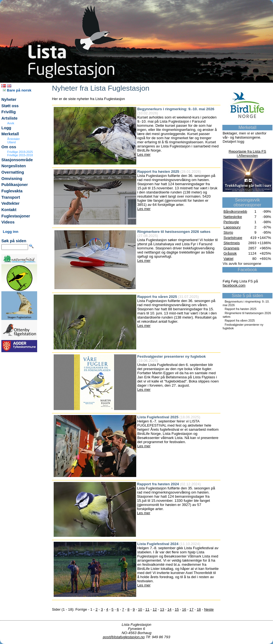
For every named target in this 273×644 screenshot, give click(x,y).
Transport (11, 197)
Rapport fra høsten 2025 (241, 309)
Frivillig (9, 112)
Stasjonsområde (17, 160)
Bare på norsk (17, 90)
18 (199, 609)
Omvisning (12, 179)
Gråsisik (230, 253)
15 (177, 609)
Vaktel (228, 259)
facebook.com (234, 285)
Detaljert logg (234, 142)
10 (140, 609)
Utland (11, 142)
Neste (209, 609)
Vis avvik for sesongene (242, 264)
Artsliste (9, 118)
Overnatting (13, 172)
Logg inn (10, 232)
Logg (6, 128)
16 (184, 609)
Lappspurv (232, 227)
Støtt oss (10, 106)
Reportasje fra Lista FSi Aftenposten (247, 153)
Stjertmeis (232, 243)
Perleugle (231, 222)
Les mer (144, 154)
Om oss (9, 147)
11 (147, 609)
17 (191, 609)
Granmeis (231, 248)
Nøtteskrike (233, 217)
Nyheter (9, 99)
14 (169, 609)
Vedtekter (10, 203)
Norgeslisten (14, 166)
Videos (8, 222)
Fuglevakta (12, 191)
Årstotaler (13, 139)
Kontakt (9, 210)
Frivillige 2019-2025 (20, 152)
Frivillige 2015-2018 (20, 155)
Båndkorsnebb (235, 211)
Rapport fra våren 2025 (240, 320)
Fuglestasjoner (16, 216)
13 (162, 609)
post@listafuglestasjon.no (124, 637)
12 (155, 609)
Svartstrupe (233, 238)
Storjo (228, 232)
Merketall (10, 134)
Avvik (11, 123)
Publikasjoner (15, 185)
